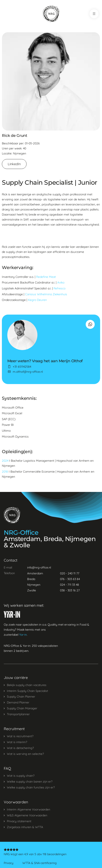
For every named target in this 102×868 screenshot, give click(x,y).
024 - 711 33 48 (69, 585)
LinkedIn (14, 164)
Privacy (9, 863)
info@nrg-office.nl (39, 567)
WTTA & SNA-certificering (40, 863)
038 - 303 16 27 (70, 590)
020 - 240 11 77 (70, 573)
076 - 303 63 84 (70, 579)
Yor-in (23, 635)
